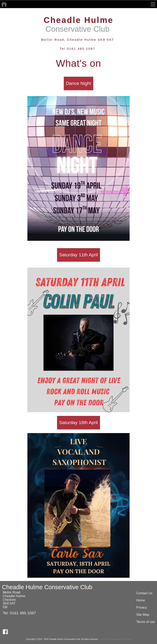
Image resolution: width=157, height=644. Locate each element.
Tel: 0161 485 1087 (19, 613)
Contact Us (144, 593)
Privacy (141, 607)
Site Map (143, 615)
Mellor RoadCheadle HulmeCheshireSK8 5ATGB (14, 600)
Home (141, 600)
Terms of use (146, 622)
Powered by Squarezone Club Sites (115, 639)
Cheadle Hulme (79, 20)
